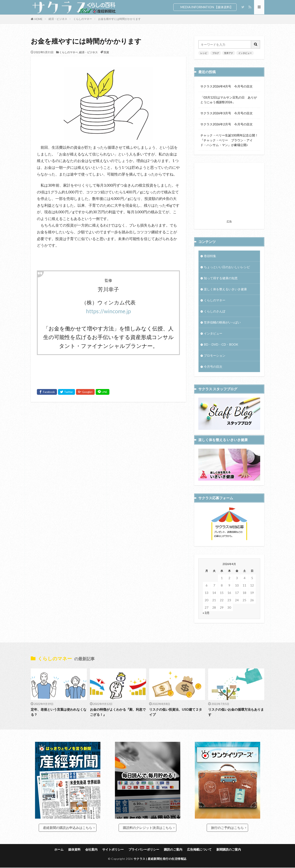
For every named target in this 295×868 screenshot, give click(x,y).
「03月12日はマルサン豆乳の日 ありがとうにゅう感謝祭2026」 (229, 100)
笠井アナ (229, 53)
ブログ (216, 53)
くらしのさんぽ (215, 311)
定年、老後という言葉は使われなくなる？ (59, 712)
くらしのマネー (83, 19)
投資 (106, 52)
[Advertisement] (108, 449)
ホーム (59, 850)
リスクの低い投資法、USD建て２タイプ (177, 712)
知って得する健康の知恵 (221, 278)
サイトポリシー (113, 850)
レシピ (204, 53)
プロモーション (215, 356)
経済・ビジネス (58, 19)
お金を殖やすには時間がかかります (119, 19)
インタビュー (245, 53)
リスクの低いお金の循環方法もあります (236, 712)
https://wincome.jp (108, 311)
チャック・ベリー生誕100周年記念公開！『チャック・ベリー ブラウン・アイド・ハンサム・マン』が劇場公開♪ (229, 140)
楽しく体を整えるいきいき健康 (225, 289)
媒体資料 (74, 850)
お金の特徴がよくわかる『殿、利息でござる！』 (118, 712)
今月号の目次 (213, 367)
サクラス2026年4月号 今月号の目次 (226, 86)
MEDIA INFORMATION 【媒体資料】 (207, 7)
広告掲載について (199, 850)
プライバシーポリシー (144, 850)
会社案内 (91, 850)
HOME (38, 19)
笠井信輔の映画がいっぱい (222, 322)
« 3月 (206, 626)
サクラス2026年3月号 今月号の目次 (226, 113)
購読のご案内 (173, 850)
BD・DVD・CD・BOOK (221, 345)
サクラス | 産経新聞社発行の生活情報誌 (160, 859)
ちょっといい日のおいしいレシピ (227, 267)
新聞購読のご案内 (229, 850)
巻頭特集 (210, 256)
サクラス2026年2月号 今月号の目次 (226, 124)
